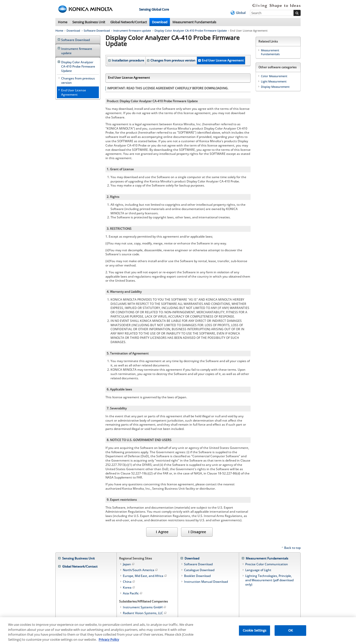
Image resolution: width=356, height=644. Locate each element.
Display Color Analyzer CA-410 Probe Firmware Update (191, 30)
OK (291, 632)
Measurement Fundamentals (194, 22)
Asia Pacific (133, 593)
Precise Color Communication (267, 564)
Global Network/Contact (129, 22)
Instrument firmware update (132, 30)
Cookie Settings (255, 632)
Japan (129, 564)
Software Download (97, 30)
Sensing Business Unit (89, 22)
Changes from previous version (173, 60)
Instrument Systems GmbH (145, 607)
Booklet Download (197, 576)
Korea (129, 587)
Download (160, 22)
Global (241, 13)
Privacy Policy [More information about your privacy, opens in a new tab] (109, 641)
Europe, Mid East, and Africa (145, 576)
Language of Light (258, 570)
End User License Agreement (223, 60)
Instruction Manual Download (206, 582)
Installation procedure (128, 60)
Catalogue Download (199, 570)
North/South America (141, 570)
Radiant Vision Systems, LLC (145, 613)
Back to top (292, 548)
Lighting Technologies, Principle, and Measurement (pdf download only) (269, 580)
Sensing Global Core (154, 9)
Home (63, 22)
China (129, 582)
